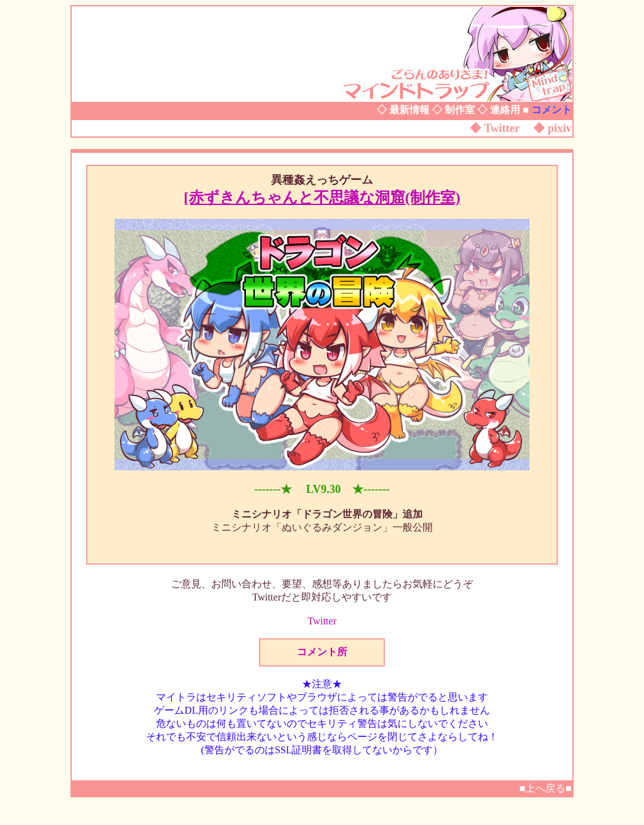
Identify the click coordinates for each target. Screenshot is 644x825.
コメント (552, 110)
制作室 (460, 110)
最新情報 (409, 110)
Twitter (502, 128)
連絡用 (505, 110)
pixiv (560, 128)
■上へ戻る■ (546, 788)
